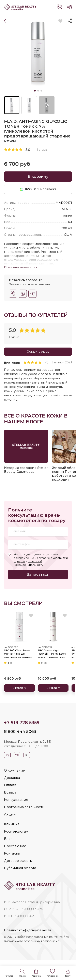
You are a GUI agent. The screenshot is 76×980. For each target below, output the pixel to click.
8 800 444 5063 (20, 731)
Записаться (38, 574)
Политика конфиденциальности (27, 930)
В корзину (38, 177)
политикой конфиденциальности (29, 563)
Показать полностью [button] (21, 267)
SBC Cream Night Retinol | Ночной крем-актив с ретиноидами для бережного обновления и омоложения (52, 654)
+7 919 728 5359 (22, 723)
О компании (15, 770)
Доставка (12, 778)
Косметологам (16, 831)
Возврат (11, 792)
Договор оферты (18, 861)
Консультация (16, 800)
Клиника (12, 824)
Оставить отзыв (38, 352)
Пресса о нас (15, 846)
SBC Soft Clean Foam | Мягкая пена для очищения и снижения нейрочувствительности (19, 654)
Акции (10, 814)
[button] (9, 973)
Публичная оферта (20, 868)
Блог (8, 839)
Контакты (12, 853)
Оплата (10, 785)
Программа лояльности (24, 807)
